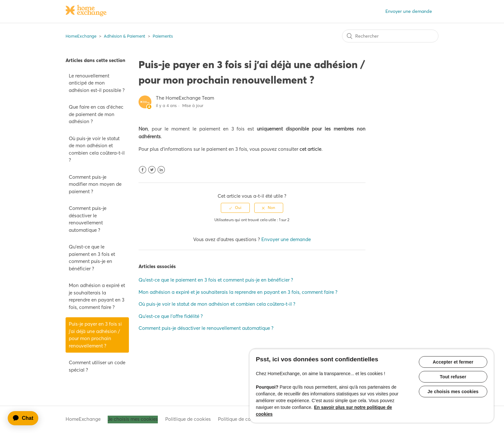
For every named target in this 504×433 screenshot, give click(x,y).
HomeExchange (81, 36)
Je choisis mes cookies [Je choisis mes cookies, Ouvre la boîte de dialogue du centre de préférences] (453, 392)
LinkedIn (161, 170)
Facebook (143, 170)
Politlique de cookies (188, 419)
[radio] (235, 208)
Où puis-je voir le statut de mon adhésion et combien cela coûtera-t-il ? (97, 149)
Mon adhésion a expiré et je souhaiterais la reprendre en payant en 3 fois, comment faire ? (97, 296)
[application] (26, 418)
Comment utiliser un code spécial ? (97, 366)
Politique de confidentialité (248, 419)
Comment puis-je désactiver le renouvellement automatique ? (88, 219)
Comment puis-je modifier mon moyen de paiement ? (95, 184)
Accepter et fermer (453, 362)
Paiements (163, 36)
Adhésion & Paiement (125, 36)
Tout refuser (453, 377)
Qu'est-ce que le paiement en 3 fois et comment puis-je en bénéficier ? (92, 258)
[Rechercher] (390, 36)
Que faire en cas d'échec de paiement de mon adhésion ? (96, 114)
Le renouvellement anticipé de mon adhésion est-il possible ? (97, 83)
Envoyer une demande (409, 11)
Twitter (152, 170)
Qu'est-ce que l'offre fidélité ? (171, 316)
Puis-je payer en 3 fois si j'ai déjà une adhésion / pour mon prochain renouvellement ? (95, 335)
